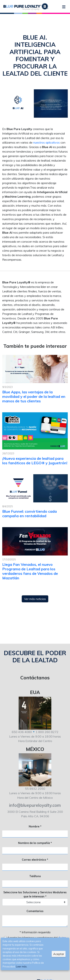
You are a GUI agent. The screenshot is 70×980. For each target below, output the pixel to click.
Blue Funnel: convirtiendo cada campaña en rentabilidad (29, 514)
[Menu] (64, 7)
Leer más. (22, 966)
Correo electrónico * (35, 860)
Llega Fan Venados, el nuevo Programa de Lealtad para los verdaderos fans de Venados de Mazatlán (30, 571)
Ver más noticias (35, 599)
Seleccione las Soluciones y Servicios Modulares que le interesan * (35, 894)
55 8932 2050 (35, 789)
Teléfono (35, 876)
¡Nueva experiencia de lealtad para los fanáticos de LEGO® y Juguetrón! (35, 461)
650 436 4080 (22, 732)
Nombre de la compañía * (35, 843)
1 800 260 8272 (47, 732)
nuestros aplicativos (46, 142)
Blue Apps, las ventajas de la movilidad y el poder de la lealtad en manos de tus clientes (34, 396)
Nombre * (35, 826)
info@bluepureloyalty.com (35, 805)
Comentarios (35, 911)
